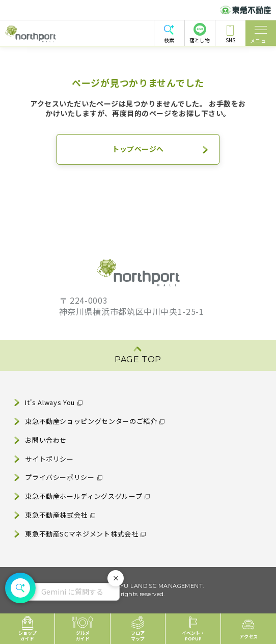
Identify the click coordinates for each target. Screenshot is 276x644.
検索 (169, 40)
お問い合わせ (46, 440)
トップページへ (138, 149)
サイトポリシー (49, 459)
